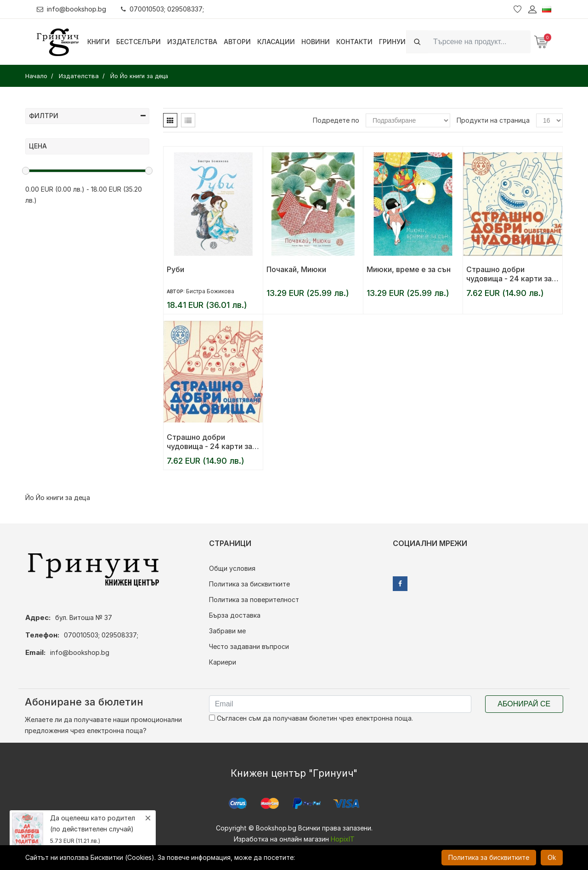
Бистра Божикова (210, 291)
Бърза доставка (235, 615)
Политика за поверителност (254, 600)
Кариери (223, 662)
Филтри (87, 116)
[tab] (170, 120)
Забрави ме (227, 631)
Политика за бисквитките (249, 584)
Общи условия (232, 568)
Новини (316, 42)
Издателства (192, 42)
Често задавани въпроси (249, 646)
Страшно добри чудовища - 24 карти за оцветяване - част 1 (209, 442)
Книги (99, 42)
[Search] (479, 42)
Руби (175, 269)
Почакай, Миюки (296, 269)
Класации (276, 42)
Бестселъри (139, 42)
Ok (552, 857)
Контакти (354, 42)
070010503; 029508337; (162, 9)
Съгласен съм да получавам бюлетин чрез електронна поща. (311, 718)
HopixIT (343, 839)
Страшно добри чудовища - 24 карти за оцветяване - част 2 (509, 274)
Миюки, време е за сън (409, 269)
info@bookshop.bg (71, 9)
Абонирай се (524, 704)
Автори (237, 42)
